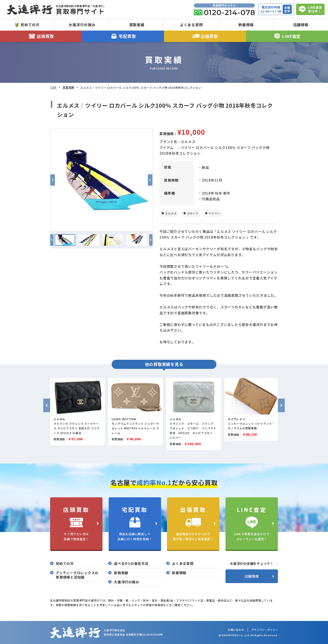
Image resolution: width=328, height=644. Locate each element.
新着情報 (246, 25)
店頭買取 (41, 36)
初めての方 (27, 25)
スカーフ (193, 213)
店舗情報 (301, 25)
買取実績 (137, 25)
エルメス (171, 213)
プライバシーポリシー (265, 630)
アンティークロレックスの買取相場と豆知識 (77, 575)
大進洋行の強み (82, 25)
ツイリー (214, 213)
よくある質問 (191, 25)
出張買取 (205, 36)
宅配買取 (123, 36)
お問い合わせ (236, 630)
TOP (53, 87)
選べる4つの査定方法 (131, 563)
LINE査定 (287, 36)
